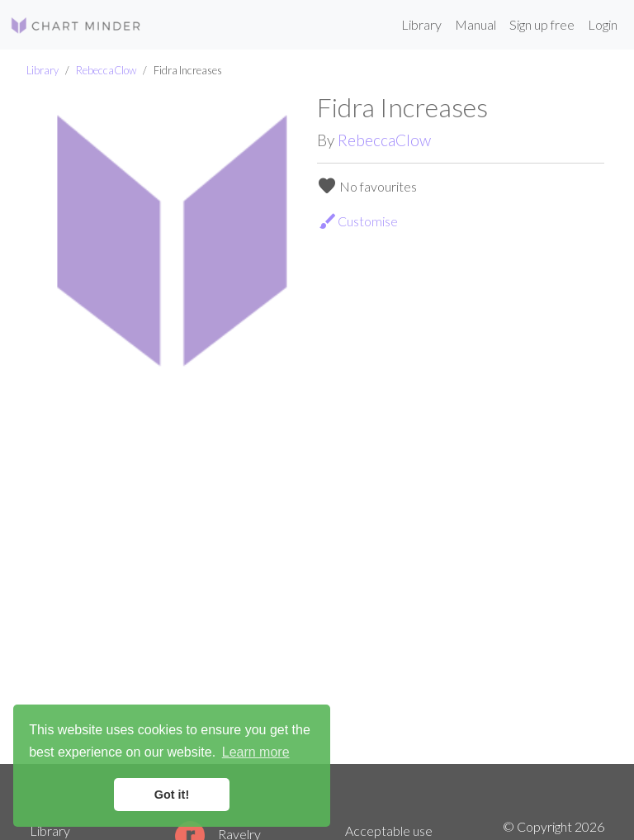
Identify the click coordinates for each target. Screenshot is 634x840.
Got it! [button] (172, 795)
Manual (475, 24)
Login (603, 24)
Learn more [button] (256, 752)
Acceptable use (389, 831)
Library (421, 24)
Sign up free (542, 24)
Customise (358, 221)
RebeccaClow (106, 70)
